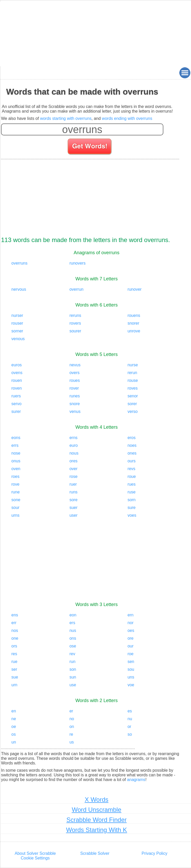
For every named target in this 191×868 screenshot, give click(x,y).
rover (74, 388)
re (71, 734)
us (72, 742)
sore (74, 500)
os (14, 734)
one (15, 638)
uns (131, 677)
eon (73, 615)
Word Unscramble (97, 810)
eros (131, 438)
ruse (131, 492)
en (14, 711)
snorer (133, 323)
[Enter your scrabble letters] (82, 129)
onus (16, 461)
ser (14, 669)
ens (15, 615)
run (72, 662)
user (74, 515)
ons (73, 638)
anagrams (136, 780)
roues (75, 380)
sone (16, 500)
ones (132, 453)
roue (132, 476)
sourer (75, 331)
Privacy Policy (155, 853)
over (74, 469)
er (71, 711)
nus (73, 630)
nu (130, 719)
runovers (78, 263)
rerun (132, 373)
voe (131, 685)
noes (132, 445)
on (72, 727)
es (130, 711)
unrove (134, 331)
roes (15, 476)
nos (15, 630)
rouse (133, 380)
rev (72, 654)
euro (74, 445)
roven (17, 388)
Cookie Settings (35, 858)
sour (15, 508)
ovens (17, 373)
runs (74, 492)
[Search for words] (90, 147)
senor (133, 396)
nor (130, 623)
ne (14, 719)
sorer (132, 404)
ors (14, 646)
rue (14, 662)
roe (130, 654)
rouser (17, 323)
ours (131, 461)
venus (75, 411)
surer (16, 411)
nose (16, 453)
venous (18, 339)
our (130, 646)
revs (131, 469)
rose (74, 476)
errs (15, 445)
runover (134, 289)
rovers (75, 323)
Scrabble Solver (95, 853)
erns (74, 438)
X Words (97, 800)
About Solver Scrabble (35, 853)
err (14, 623)
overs (75, 373)
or (129, 727)
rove (15, 484)
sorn (131, 500)
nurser (17, 315)
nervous (19, 289)
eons (16, 438)
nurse (133, 365)
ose (73, 646)
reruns (75, 315)
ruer (73, 484)
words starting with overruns (66, 118)
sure (131, 508)
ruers (16, 396)
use (73, 685)
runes (75, 396)
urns (15, 515)
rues (131, 484)
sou (131, 669)
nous (74, 453)
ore (130, 638)
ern (130, 615)
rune (16, 492)
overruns (19, 263)
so (130, 734)
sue (15, 677)
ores (74, 461)
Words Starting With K (97, 830)
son (73, 669)
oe (14, 727)
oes (131, 630)
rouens (134, 315)
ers (72, 623)
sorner (17, 331)
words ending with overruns (127, 118)
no (72, 719)
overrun (77, 289)
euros (17, 365)
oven (16, 469)
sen (131, 662)
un (14, 742)
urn (14, 685)
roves (132, 388)
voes (132, 515)
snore (75, 404)
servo (16, 404)
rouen (17, 380)
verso (132, 411)
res (14, 654)
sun (73, 677)
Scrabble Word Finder (97, 820)
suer (74, 508)
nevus (75, 365)
